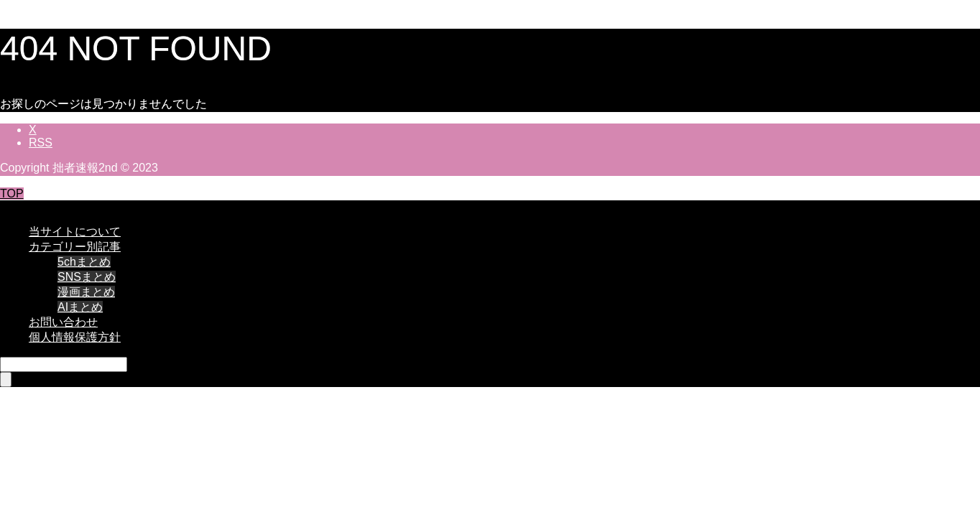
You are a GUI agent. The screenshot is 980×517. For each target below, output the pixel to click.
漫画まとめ (86, 292)
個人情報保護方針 (75, 337)
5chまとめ (84, 262)
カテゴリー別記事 (75, 247)
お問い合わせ (63, 322)
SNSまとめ (87, 277)
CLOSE (19, 206)
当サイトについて (75, 232)
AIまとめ (80, 307)
